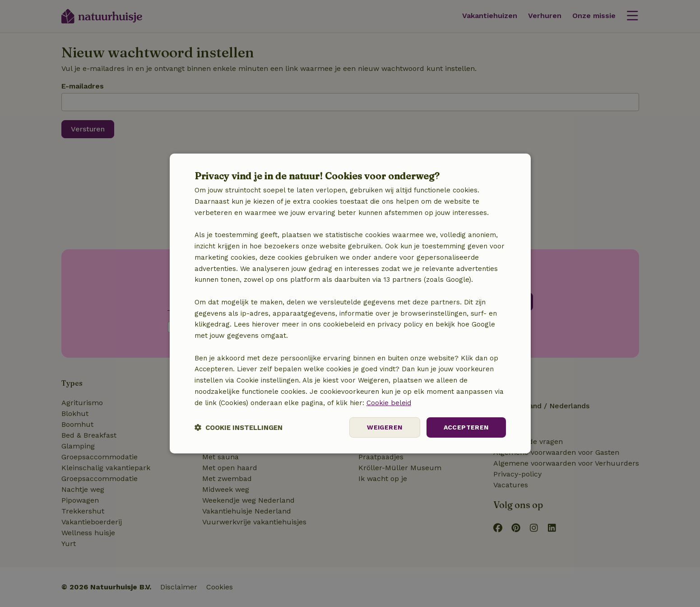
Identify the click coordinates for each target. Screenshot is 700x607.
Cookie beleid (389, 403)
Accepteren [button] (466, 427)
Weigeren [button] (385, 427)
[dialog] (350, 303)
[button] (239, 427)
